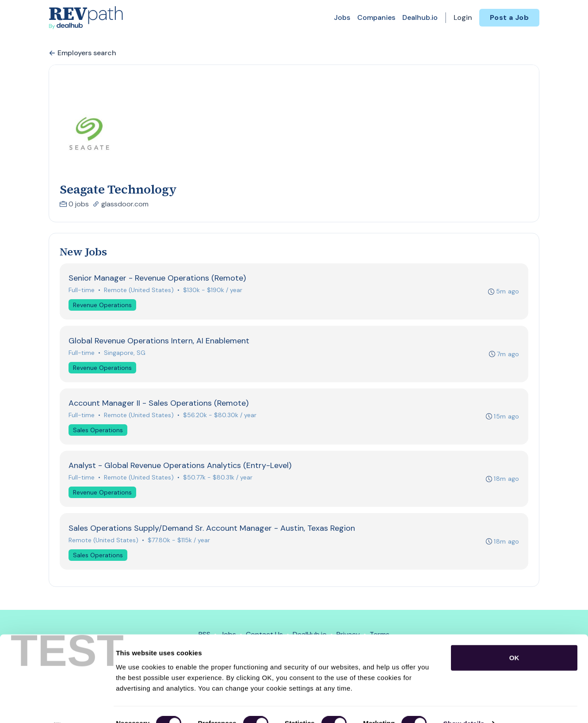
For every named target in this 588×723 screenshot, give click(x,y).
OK (514, 640)
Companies (376, 17)
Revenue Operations (103, 305)
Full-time (82, 290)
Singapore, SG (125, 354)
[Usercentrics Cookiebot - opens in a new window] (57, 706)
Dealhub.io (420, 17)
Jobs (342, 17)
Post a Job (509, 17)
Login (463, 17)
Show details (464, 706)
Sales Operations (98, 432)
